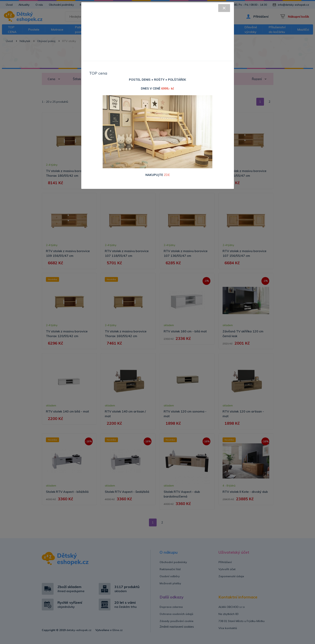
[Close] (224, 8)
